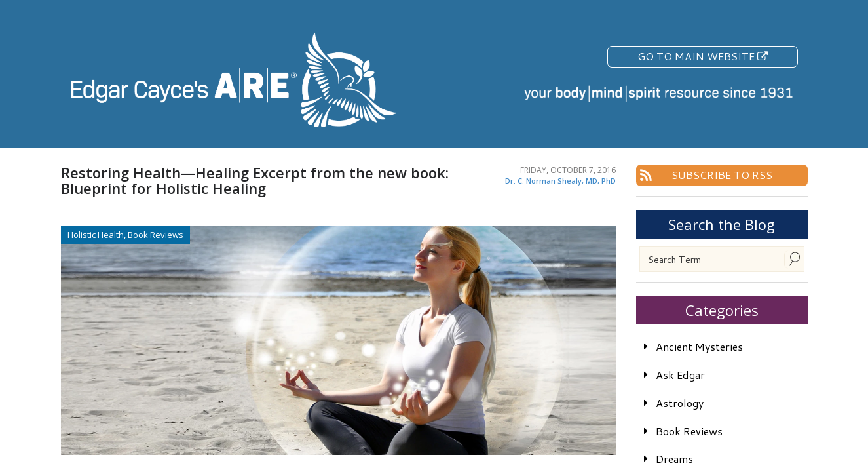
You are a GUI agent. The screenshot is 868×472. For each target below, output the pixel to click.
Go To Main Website (703, 56)
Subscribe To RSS (722, 175)
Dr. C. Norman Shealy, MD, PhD (560, 181)
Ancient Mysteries (699, 346)
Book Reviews (689, 431)
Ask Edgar (680, 375)
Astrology (680, 403)
